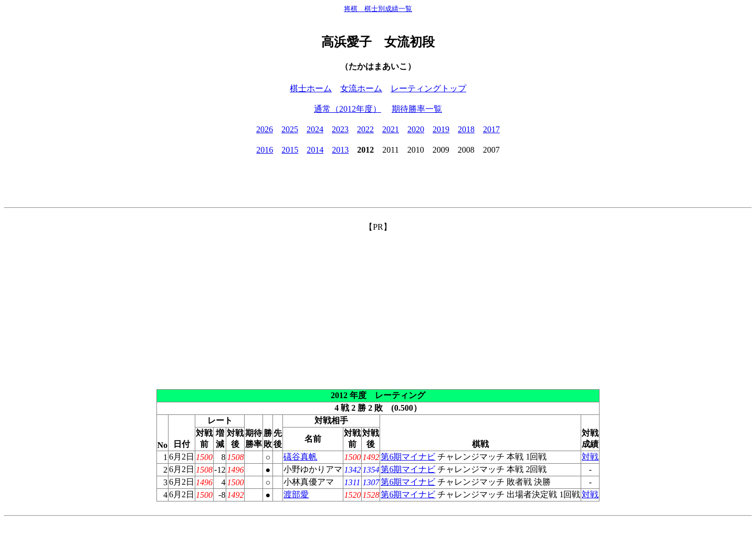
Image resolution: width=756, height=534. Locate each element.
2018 (466, 129)
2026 (265, 129)
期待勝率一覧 (417, 109)
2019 (441, 129)
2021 (391, 129)
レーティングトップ (428, 88)
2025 (290, 129)
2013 (340, 150)
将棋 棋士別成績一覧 (378, 9)
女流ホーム (361, 88)
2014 (315, 150)
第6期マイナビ (408, 457)
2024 (315, 129)
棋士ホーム (311, 88)
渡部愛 (296, 494)
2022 (365, 129)
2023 (340, 129)
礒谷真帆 (300, 457)
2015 (290, 150)
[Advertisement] (378, 306)
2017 (491, 129)
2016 (265, 150)
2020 (416, 129)
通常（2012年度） (348, 109)
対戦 (590, 457)
